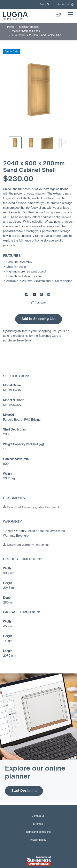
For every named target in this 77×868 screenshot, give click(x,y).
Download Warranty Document (26, 545)
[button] (45, 4)
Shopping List (66, 4)
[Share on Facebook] (27, 295)
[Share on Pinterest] (42, 295)
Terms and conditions (38, 832)
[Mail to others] (49, 295)
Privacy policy (38, 840)
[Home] (11, 27)
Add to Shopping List (39, 319)
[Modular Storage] (29, 27)
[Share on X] (34, 295)
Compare (40, 303)
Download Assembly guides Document (31, 507)
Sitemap (38, 824)
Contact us (38, 816)
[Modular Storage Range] (26, 31)
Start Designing (24, 791)
